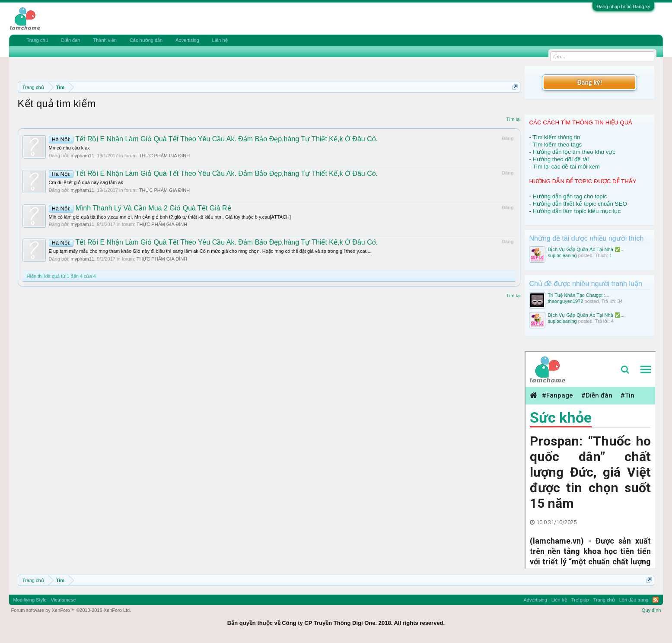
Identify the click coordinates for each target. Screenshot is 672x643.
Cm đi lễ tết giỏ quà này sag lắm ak (86, 182)
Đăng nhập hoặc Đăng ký (624, 6)
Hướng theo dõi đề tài (561, 159)
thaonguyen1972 (565, 301)
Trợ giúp (580, 600)
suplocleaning (562, 255)
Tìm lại (514, 119)
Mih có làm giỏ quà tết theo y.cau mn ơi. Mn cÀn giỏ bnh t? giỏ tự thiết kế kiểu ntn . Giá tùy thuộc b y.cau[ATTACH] (170, 217)
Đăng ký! (589, 82)
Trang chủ (38, 40)
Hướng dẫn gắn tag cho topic (570, 196)
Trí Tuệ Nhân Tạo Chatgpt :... (578, 295)
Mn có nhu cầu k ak (69, 148)
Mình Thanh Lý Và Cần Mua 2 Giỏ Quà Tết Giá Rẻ (140, 208)
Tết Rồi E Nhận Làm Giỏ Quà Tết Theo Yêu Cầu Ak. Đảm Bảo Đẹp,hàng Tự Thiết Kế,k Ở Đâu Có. (213, 139)
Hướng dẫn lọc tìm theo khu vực (574, 152)
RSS (656, 600)
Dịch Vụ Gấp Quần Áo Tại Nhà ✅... (586, 249)
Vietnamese (64, 600)
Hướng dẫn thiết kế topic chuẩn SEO (580, 204)
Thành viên (105, 40)
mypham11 (83, 156)
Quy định (651, 610)
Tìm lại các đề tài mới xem (566, 167)
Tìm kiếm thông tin (556, 137)
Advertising (187, 40)
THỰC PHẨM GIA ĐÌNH (164, 156)
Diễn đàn (71, 40)
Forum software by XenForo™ (71, 610)
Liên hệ (220, 40)
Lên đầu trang (634, 600)
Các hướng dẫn (146, 40)
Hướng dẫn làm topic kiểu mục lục (577, 211)
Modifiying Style (30, 600)
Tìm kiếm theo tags (557, 145)
